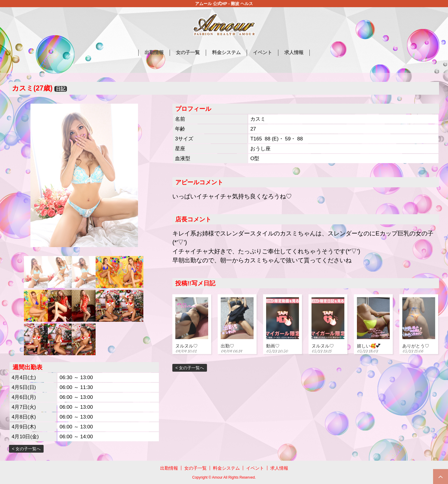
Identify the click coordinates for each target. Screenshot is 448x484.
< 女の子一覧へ (26, 449)
